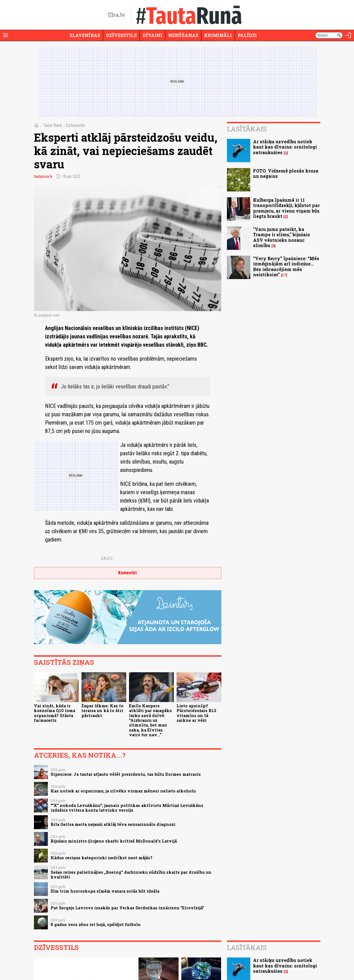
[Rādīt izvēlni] (6, 35)
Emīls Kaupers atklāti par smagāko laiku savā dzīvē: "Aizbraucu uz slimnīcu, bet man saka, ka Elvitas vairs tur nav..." (150, 720)
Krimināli (218, 35)
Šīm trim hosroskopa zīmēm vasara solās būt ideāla (105, 891)
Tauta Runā (52, 125)
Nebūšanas (183, 35)
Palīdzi (247, 35)
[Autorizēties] (348, 35)
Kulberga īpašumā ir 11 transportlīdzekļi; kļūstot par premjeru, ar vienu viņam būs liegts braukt (286, 208)
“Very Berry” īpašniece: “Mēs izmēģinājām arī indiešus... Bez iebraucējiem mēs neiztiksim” (286, 266)
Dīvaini (153, 35)
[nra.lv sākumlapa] (117, 15)
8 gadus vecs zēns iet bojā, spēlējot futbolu (96, 924)
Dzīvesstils (121, 35)
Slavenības (85, 35)
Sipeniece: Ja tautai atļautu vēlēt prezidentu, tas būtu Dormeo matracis (126, 774)
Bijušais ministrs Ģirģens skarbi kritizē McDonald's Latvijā (114, 841)
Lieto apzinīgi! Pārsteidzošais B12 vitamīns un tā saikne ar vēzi (196, 713)
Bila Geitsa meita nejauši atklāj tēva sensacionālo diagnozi (113, 824)
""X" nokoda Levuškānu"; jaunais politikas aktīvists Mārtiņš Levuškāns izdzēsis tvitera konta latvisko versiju (127, 808)
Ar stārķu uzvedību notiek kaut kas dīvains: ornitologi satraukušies (285, 147)
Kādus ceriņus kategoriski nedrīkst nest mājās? (102, 858)
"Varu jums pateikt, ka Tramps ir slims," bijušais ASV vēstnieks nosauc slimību (282, 237)
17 (284, 275)
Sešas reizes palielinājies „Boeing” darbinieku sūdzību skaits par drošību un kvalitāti (131, 875)
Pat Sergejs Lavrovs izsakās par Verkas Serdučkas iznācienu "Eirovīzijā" (127, 908)
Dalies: (107, 558)
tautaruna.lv (43, 176)
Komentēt (128, 573)
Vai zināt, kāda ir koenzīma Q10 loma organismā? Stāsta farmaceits (55, 713)
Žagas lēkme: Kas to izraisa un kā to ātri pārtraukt (102, 711)
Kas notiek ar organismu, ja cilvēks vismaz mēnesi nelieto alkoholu (123, 791)
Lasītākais (247, 129)
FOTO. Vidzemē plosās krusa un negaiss (286, 173)
